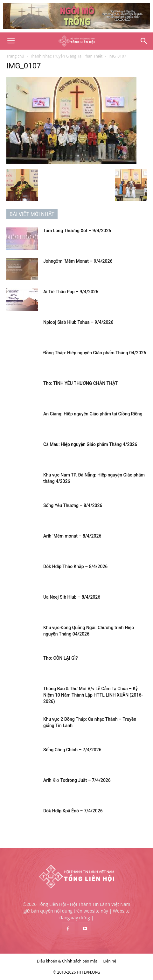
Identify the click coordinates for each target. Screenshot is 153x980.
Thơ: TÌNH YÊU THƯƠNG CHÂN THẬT (80, 383)
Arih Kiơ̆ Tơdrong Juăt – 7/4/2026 (77, 780)
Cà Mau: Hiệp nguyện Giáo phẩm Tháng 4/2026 (90, 444)
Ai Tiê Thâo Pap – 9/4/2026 (71, 292)
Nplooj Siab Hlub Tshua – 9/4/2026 (78, 322)
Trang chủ (15, 56)
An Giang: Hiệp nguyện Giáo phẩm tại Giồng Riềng (93, 414)
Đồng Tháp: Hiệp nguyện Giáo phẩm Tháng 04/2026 (95, 353)
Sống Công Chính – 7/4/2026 (72, 750)
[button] (11, 41)
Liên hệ (110, 961)
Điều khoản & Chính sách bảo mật (67, 961)
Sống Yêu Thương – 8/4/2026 (73, 505)
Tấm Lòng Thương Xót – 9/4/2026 (77, 231)
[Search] (144, 41)
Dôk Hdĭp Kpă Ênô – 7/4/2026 (73, 811)
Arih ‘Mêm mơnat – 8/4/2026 (72, 536)
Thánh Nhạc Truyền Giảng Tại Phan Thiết (66, 56)
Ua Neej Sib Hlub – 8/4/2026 (72, 597)
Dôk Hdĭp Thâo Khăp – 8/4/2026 (75, 566)
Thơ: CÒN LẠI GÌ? (60, 658)
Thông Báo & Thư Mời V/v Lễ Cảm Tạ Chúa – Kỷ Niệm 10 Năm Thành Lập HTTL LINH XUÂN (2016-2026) (93, 695)
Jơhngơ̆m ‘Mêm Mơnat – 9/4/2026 (78, 261)
